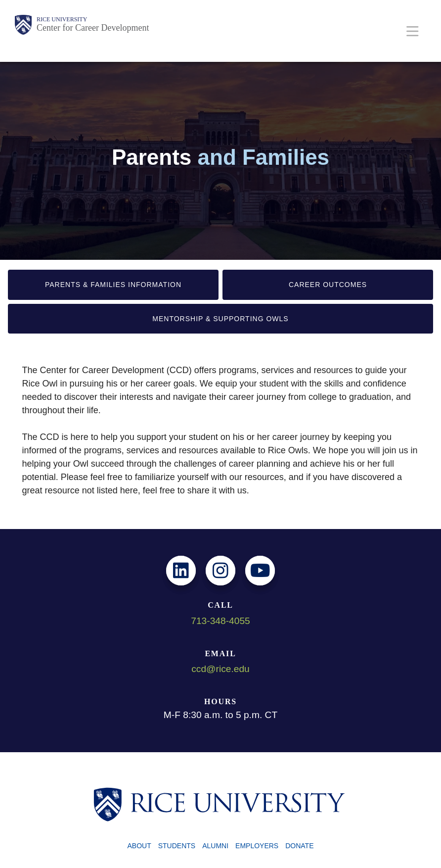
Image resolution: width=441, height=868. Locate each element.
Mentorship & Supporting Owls (220, 319)
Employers (257, 846)
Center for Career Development (93, 28)
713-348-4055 (220, 621)
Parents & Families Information (113, 285)
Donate (299, 846)
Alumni (215, 846)
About (139, 846)
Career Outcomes (328, 285)
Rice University (62, 19)
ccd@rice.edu (220, 669)
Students (177, 846)
